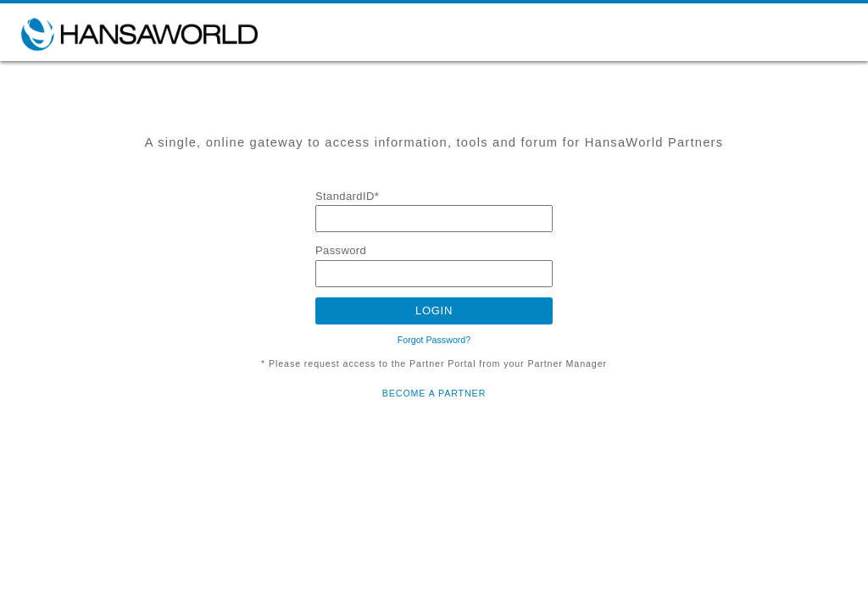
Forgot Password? (434, 340)
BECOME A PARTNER (434, 393)
